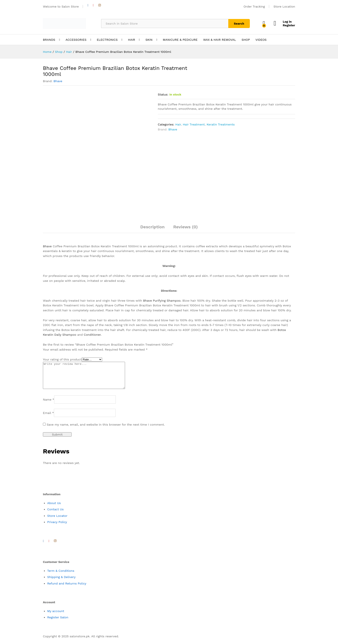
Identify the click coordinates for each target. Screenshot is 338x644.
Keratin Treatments (221, 124)
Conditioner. (93, 335)
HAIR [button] (132, 40)
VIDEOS (261, 40)
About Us (54, 508)
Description (153, 227)
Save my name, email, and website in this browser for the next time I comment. (106, 430)
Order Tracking (254, 6)
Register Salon (58, 622)
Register (289, 25)
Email (48, 418)
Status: (163, 94)
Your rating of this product (62, 359)
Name (49, 405)
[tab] (153, 229)
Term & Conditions (61, 576)
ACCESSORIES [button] (76, 40)
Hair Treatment (194, 124)
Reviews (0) (186, 227)
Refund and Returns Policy (67, 589)
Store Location (284, 6)
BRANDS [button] (49, 40)
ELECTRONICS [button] (107, 40)
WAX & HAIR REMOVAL (219, 40)
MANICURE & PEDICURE (180, 40)
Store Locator (57, 521)
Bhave (58, 81)
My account (56, 616)
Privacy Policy (57, 527)
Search (239, 24)
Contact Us (55, 514)
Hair (178, 124)
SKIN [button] (149, 40)
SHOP (246, 40)
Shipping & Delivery (61, 582)
